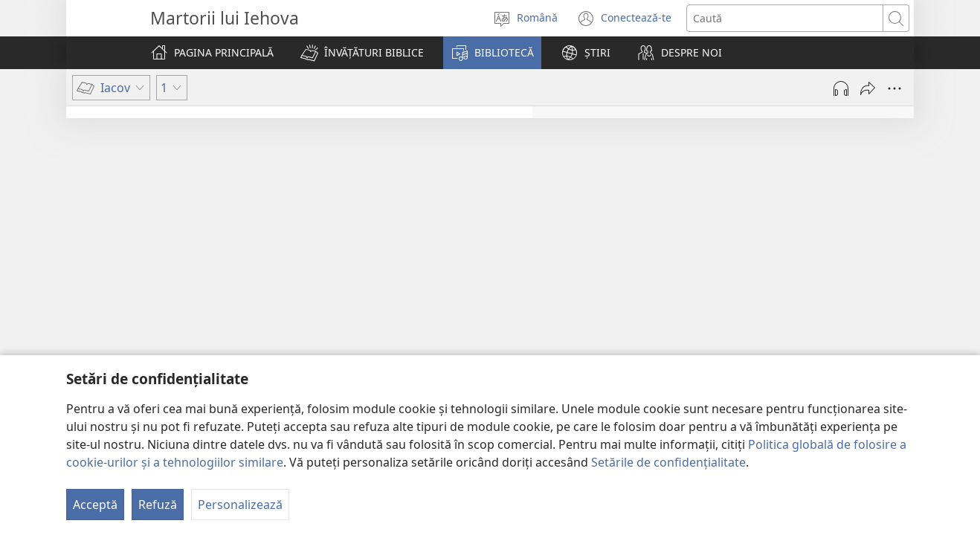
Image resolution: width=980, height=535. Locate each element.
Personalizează (240, 505)
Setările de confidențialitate (668, 462)
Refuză (158, 505)
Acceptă (95, 505)
